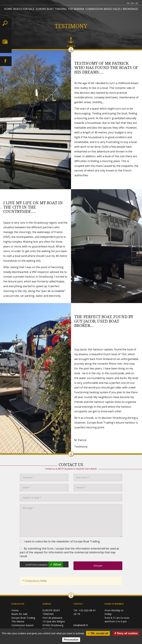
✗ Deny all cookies (126, 633)
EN (132, 3)
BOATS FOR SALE (24, 9)
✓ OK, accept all (98, 633)
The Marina (18, 621)
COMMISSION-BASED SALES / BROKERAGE (112, 9)
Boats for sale (19, 614)
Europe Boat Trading (23, 618)
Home (15, 610)
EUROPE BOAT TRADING (51, 9)
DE (137, 3)
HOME (8, 9)
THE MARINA (76, 9)
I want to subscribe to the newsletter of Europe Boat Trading (60, 541)
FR (128, 3)
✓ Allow (56, 564)
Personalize (71, 640)
